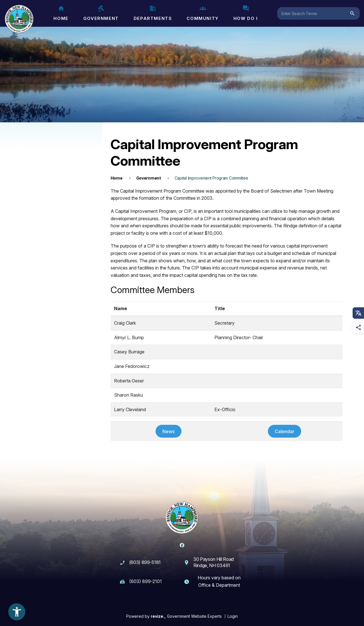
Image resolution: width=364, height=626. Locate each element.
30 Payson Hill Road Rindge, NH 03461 (214, 562)
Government (101, 13)
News (168, 431)
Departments (153, 13)
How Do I (246, 13)
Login (233, 616)
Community (202, 13)
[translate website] (358, 313)
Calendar (285, 431)
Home (61, 13)
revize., (158, 616)
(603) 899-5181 (145, 562)
